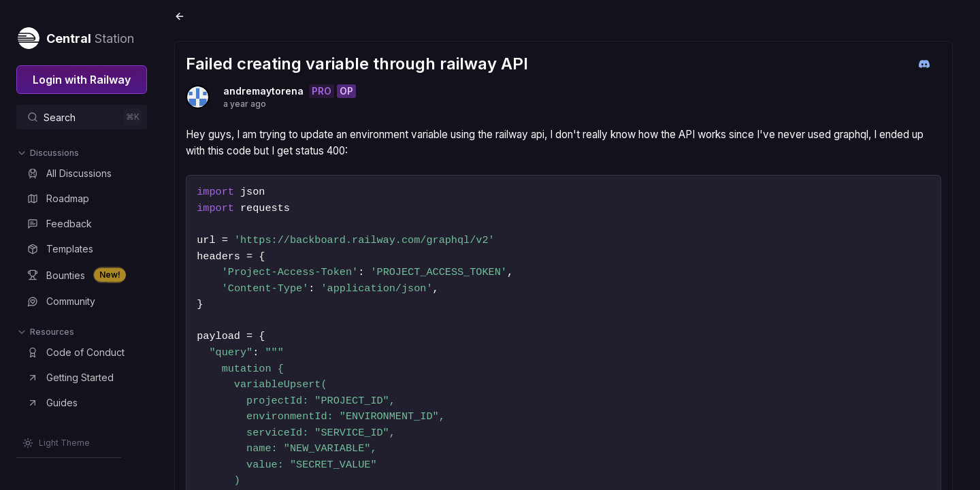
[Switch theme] (56, 443)
